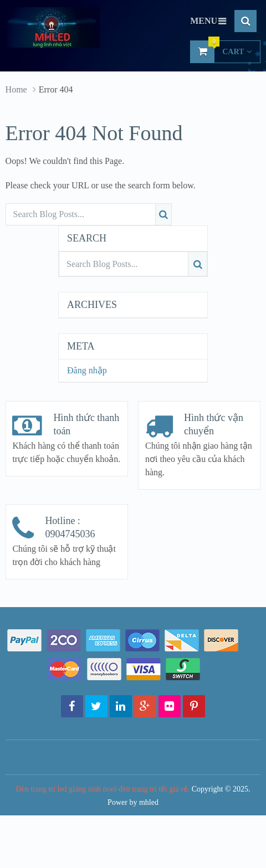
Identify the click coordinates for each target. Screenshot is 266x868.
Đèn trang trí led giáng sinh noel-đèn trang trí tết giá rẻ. (103, 789)
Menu (204, 21)
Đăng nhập (87, 370)
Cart (221, 52)
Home (16, 89)
